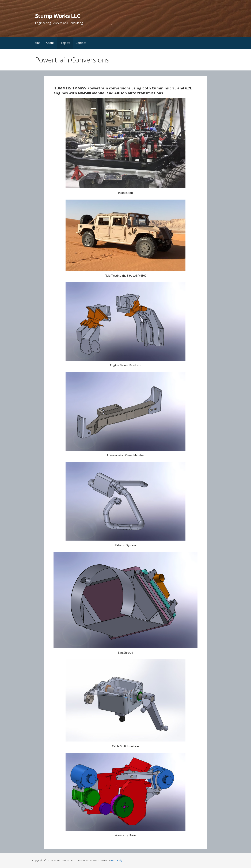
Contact (81, 43)
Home (36, 43)
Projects (65, 43)
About (50, 43)
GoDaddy (117, 860)
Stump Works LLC (58, 16)
